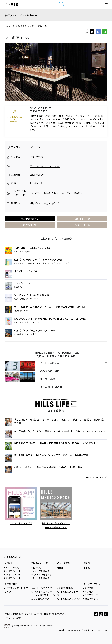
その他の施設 (11, 583)
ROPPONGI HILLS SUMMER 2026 (32, 248)
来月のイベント (13, 578)
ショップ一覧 (82, 219)
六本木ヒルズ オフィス (69, 598)
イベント (9, 563)
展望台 (87, 563)
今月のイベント (13, 574)
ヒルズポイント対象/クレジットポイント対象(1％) (56, 193)
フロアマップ (91, 595)
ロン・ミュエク (22, 283)
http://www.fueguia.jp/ (42, 203)
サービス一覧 (82, 225)
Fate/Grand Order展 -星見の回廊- (32, 295)
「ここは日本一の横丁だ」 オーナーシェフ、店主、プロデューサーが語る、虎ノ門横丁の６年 (60, 421)
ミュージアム (63, 563)
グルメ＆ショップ (24, 26)
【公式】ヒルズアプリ (26, 271)
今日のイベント (13, 571)
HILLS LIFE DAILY (95, 477)
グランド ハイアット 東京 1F (22, 15)
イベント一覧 (12, 567)
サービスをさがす (41, 578)
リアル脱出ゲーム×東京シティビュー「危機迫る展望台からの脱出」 (50, 307)
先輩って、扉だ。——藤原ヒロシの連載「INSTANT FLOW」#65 (48, 467)
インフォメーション (93, 583)
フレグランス (37, 157)
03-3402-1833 (37, 183)
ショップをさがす (41, 571)
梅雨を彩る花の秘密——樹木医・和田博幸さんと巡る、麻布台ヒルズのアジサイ (56, 443)
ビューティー (37, 147)
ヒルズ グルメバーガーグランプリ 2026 (35, 330)
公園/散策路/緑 (66, 588)
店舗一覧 (42, 26)
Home (8, 26)
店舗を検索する (30, 219)
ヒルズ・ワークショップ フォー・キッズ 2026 (38, 259)
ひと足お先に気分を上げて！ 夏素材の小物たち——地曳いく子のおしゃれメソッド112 (59, 431)
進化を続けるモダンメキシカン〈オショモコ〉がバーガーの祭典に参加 (51, 455)
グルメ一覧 (30, 225)
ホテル (87, 568)
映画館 (60, 568)
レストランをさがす (42, 574)
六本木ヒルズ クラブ (42, 588)
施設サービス (91, 598)
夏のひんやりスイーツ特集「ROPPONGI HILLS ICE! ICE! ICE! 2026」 (51, 319)
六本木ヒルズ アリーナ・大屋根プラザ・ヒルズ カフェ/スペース (43, 595)
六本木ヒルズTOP (13, 556)
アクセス (89, 591)
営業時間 (89, 588)
